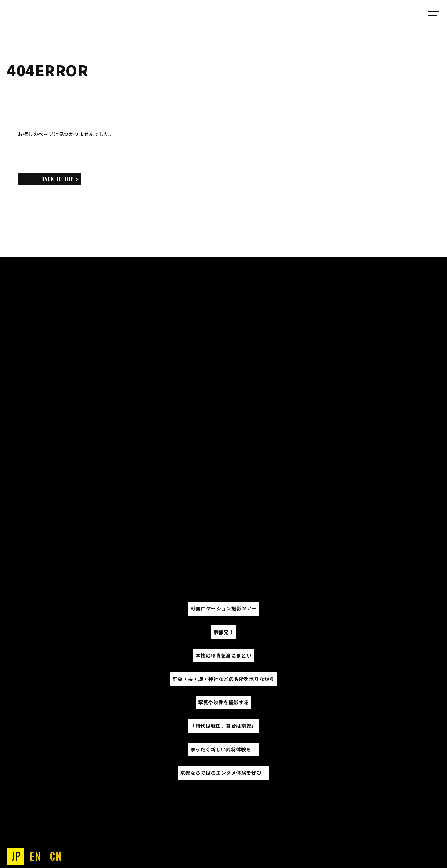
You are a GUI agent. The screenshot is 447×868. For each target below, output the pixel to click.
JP (16, 856)
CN (56, 856)
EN (35, 856)
